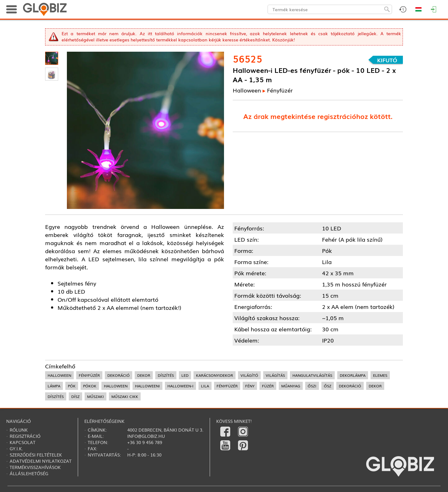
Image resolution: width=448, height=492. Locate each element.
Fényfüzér (280, 90)
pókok (90, 386)
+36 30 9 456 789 (145, 442)
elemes (380, 375)
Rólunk (19, 430)
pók (72, 386)
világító (249, 375)
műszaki (96, 396)
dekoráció (119, 375)
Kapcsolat (23, 442)
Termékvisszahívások (35, 467)
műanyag (291, 386)
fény (250, 386)
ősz (328, 386)
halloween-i (180, 386)
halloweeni (147, 386)
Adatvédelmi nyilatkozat (41, 461)
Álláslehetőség (29, 473)
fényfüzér (89, 375)
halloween (59, 375)
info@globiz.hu (146, 436)
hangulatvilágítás (312, 375)
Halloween (247, 90)
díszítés (166, 375)
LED (185, 375)
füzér (268, 386)
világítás (275, 375)
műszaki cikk (125, 396)
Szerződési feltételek (36, 455)
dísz (75, 396)
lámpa (54, 386)
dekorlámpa (353, 375)
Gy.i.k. (16, 448)
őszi (312, 386)
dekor (144, 375)
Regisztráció (25, 436)
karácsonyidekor (215, 375)
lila (205, 386)
